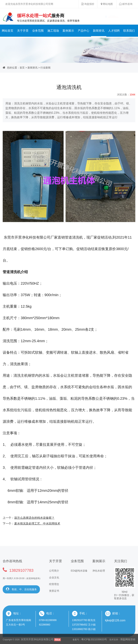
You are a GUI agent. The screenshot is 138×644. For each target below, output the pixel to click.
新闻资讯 (99, 31)
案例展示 (68, 31)
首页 (22, 68)
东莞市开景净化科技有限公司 (37, 641)
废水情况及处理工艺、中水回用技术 (37, 532)
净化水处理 (99, 581)
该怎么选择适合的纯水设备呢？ (34, 526)
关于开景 (23, 31)
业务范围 (38, 31)
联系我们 (129, 31)
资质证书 (54, 602)
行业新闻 (45, 68)
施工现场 (53, 31)
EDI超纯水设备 (79, 581)
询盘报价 (88, 4)
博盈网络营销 (128, 641)
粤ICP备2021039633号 (94, 641)
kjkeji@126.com (115, 631)
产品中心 (84, 31)
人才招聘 (114, 31)
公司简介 (54, 581)
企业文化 (54, 588)
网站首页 (8, 31)
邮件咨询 (126, 4)
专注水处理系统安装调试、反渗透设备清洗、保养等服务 (48, 17)
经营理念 (54, 595)
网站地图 (107, 4)
